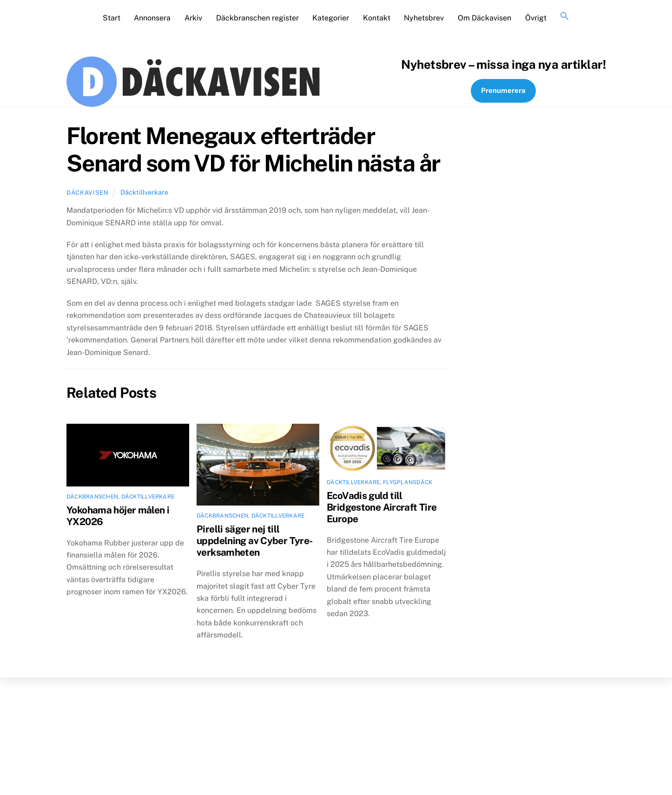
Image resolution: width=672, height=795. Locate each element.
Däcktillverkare (144, 192)
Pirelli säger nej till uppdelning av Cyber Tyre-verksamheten (254, 541)
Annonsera (152, 18)
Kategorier (331, 18)
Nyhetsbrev (424, 18)
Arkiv (193, 18)
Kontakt (377, 18)
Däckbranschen (92, 497)
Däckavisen (87, 193)
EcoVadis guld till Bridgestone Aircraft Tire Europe (382, 507)
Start (112, 18)
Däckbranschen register (257, 18)
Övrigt (536, 18)
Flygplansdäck (408, 482)
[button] (565, 16)
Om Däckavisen (484, 18)
